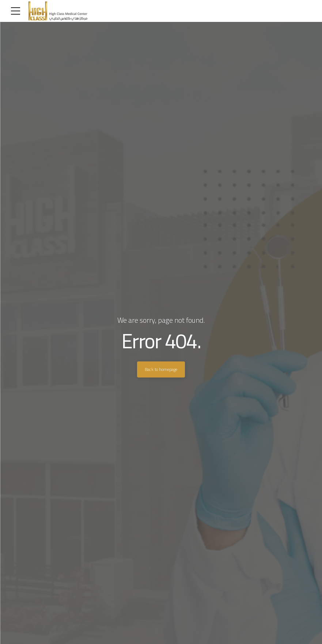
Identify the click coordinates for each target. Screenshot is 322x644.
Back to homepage (161, 369)
